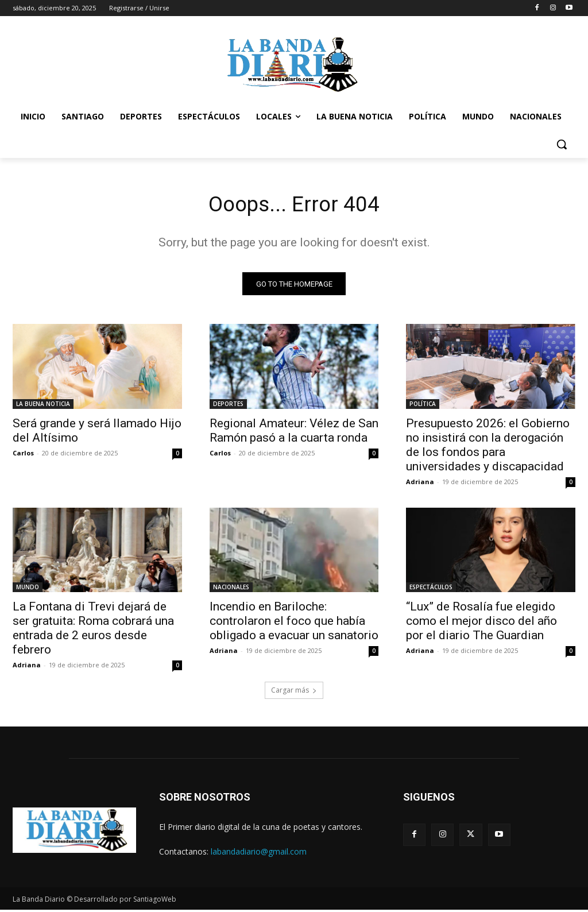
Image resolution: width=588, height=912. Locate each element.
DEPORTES (228, 406)
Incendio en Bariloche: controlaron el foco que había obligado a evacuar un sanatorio (294, 624)
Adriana (420, 484)
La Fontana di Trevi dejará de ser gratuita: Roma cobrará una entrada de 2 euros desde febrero (93, 631)
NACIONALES (231, 590)
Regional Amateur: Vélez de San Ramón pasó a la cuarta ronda (294, 433)
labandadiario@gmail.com (259, 854)
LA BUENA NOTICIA (43, 406)
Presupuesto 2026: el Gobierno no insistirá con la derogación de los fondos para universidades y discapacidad (488, 447)
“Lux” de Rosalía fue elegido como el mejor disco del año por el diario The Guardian (481, 624)
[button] (562, 144)
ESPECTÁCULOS (431, 590)
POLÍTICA (423, 406)
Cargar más (294, 693)
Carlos (23, 455)
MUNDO (28, 590)
